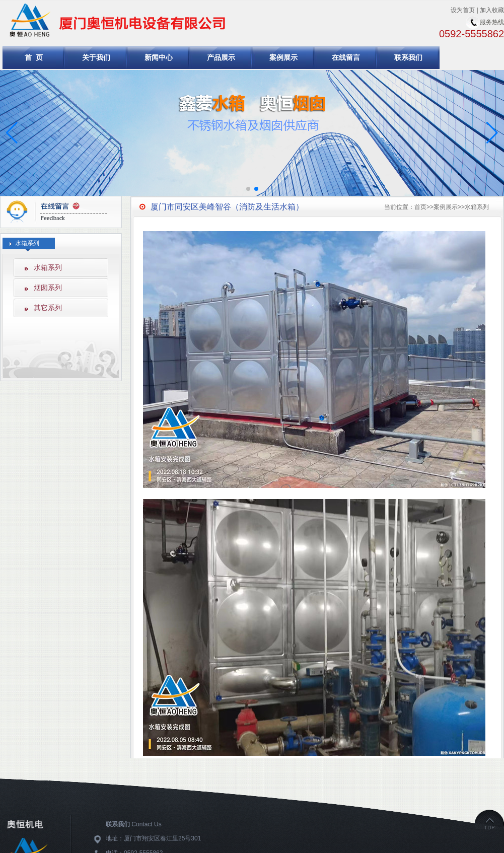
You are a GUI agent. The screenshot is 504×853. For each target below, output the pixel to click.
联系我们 (408, 57)
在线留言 (346, 57)
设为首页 (463, 10)
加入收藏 (492, 10)
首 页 (34, 57)
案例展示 (283, 57)
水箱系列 (48, 267)
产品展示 (221, 57)
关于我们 (96, 57)
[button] (492, 133)
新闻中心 (159, 57)
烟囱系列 (48, 288)
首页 (420, 207)
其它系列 (48, 308)
